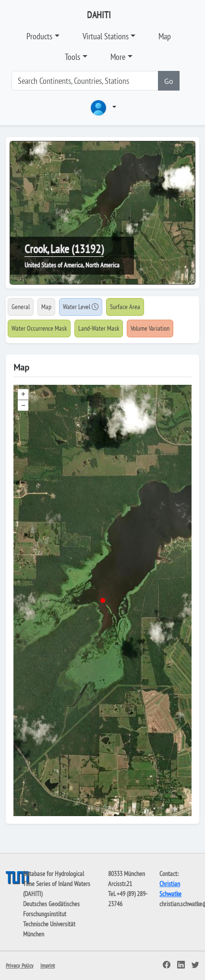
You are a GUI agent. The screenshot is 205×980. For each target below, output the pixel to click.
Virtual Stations (106, 36)
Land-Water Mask (99, 328)
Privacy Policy (20, 965)
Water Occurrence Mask (39, 328)
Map (165, 36)
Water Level (81, 307)
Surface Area (125, 307)
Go (169, 81)
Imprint (48, 965)
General (21, 307)
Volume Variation (150, 328)
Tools (72, 57)
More (118, 57)
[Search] (85, 81)
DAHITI (99, 15)
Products (39, 36)
